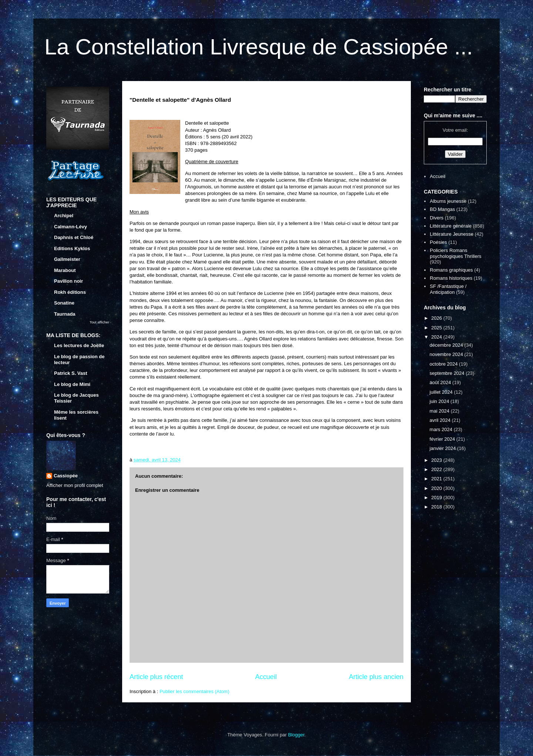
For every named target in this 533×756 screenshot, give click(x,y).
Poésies (438, 242)
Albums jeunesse (448, 201)
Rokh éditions (70, 292)
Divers (437, 218)
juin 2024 (440, 401)
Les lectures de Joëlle (79, 345)
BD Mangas (442, 209)
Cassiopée (66, 476)
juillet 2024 (442, 392)
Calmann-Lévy (71, 227)
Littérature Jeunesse (452, 234)
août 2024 (441, 382)
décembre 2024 (447, 345)
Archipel (64, 216)
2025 (437, 328)
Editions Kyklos (72, 248)
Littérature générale (451, 226)
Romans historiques (451, 278)
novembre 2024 (447, 354)
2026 (437, 318)
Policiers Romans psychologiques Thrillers (455, 253)
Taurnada (65, 314)
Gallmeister (67, 259)
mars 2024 (442, 429)
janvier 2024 (443, 448)
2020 (437, 488)
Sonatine (64, 303)
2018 (437, 507)
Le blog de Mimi (72, 384)
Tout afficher (99, 322)
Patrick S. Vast (71, 373)
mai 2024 (440, 411)
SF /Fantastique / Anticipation (448, 289)
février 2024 (443, 439)
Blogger (296, 735)
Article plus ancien (376, 677)
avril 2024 (441, 420)
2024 (437, 337)
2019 (437, 498)
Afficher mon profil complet (75, 485)
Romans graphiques (451, 270)
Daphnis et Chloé (74, 237)
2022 (437, 469)
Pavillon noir (68, 281)
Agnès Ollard (217, 130)
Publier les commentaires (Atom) (195, 691)
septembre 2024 (448, 373)
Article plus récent (156, 677)
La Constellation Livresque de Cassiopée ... (259, 47)
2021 (437, 479)
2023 (437, 460)
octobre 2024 (445, 364)
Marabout (65, 270)
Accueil (266, 677)
